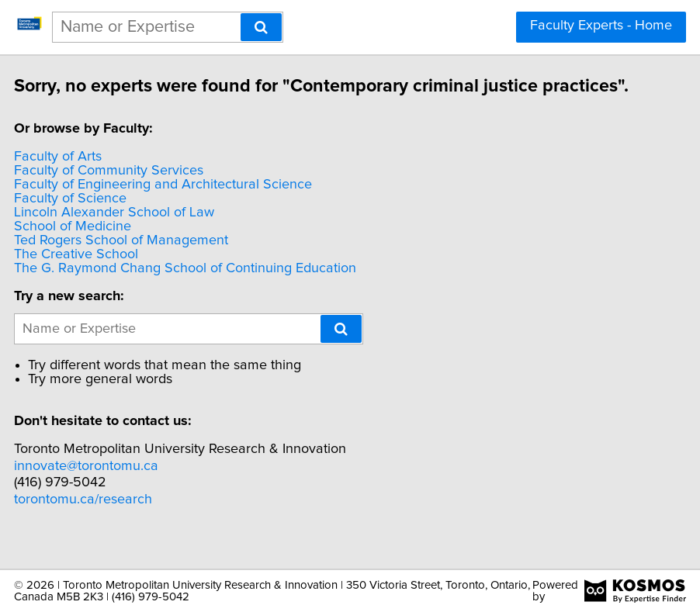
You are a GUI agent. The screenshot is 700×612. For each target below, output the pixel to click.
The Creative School (121, 272)
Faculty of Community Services (154, 188)
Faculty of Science (115, 216)
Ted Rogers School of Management (166, 258)
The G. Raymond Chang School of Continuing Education (230, 286)
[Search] (261, 27)
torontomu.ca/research (128, 517)
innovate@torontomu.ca (131, 484)
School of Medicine (118, 244)
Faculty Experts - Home (601, 26)
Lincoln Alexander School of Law (159, 230)
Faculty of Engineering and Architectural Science (208, 202)
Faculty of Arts (103, 175)
